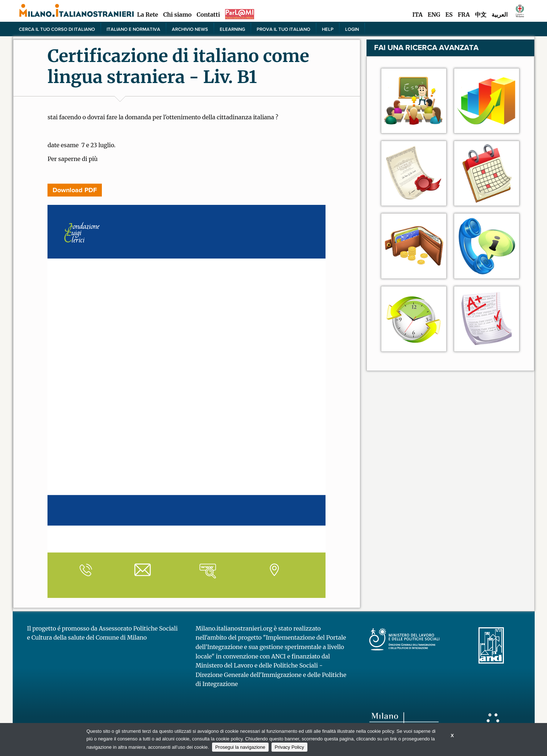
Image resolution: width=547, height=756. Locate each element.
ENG (434, 15)
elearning (232, 29)
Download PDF (75, 190)
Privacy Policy (289, 747)
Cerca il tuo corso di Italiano (57, 29)
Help (328, 29)
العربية (500, 15)
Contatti (208, 15)
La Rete (148, 15)
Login (352, 29)
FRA (464, 15)
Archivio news (190, 29)
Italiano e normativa (133, 29)
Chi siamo (177, 15)
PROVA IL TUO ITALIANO (283, 29)
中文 (481, 15)
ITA (417, 15)
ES (449, 15)
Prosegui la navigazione (240, 747)
